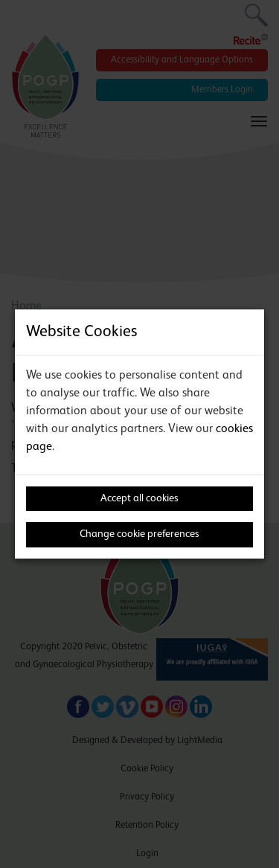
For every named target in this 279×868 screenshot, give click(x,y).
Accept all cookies (139, 498)
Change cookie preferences (139, 534)
